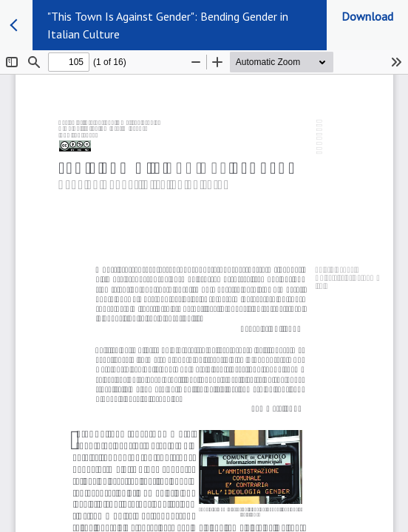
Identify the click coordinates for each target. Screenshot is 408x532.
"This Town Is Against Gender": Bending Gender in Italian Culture (168, 25)
